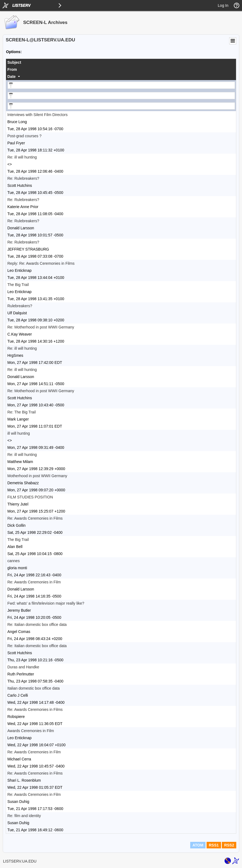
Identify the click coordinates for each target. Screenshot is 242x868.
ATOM (198, 845)
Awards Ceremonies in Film (31, 731)
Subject (14, 62)
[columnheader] (121, 62)
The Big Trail (18, 285)
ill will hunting (19, 433)
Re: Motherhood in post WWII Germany (41, 327)
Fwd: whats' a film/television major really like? (46, 603)
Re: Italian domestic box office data (37, 625)
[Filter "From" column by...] (121, 96)
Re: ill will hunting (22, 157)
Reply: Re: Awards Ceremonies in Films (41, 263)
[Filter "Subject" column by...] (121, 85)
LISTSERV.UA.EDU (20, 861)
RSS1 (214, 845)
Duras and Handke (23, 667)
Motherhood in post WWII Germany (37, 476)
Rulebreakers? (20, 306)
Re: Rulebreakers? (23, 178)
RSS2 (229, 845)
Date (11, 77)
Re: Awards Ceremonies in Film (34, 582)
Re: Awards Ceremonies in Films (35, 518)
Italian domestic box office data (34, 688)
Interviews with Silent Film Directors (37, 115)
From (12, 69)
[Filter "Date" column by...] (121, 106)
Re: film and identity (24, 816)
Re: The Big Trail (22, 412)
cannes (13, 561)
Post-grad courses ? (24, 136)
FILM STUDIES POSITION (30, 497)
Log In (223, 5)
